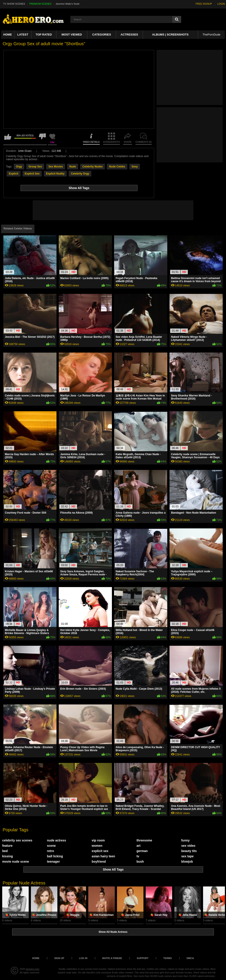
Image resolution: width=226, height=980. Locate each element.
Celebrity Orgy (80, 174)
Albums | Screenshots (170, 35)
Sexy (135, 167)
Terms (168, 958)
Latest (23, 35)
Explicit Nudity (55, 174)
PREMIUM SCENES (40, 4)
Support (143, 958)
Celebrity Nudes (92, 167)
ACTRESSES (129, 35)
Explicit (14, 174)
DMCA (190, 958)
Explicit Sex (32, 174)
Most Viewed (72, 35)
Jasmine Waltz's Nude (68, 4)
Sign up (59, 958)
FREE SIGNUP (204, 4)
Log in (83, 958)
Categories (102, 35)
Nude (73, 167)
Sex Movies (56, 167)
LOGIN (221, 4)
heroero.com (33, 969)
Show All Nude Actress (113, 932)
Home (8, 35)
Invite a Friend (112, 958)
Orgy (19, 167)
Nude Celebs (117, 167)
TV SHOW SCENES (14, 4)
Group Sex (35, 167)
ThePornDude (212, 35)
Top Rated (44, 35)
